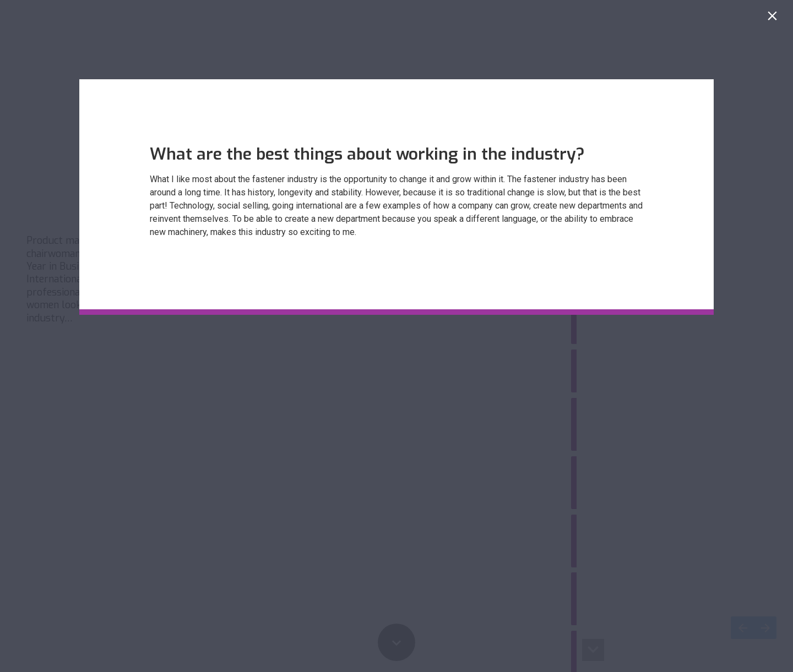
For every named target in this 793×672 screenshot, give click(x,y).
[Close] (775, 18)
